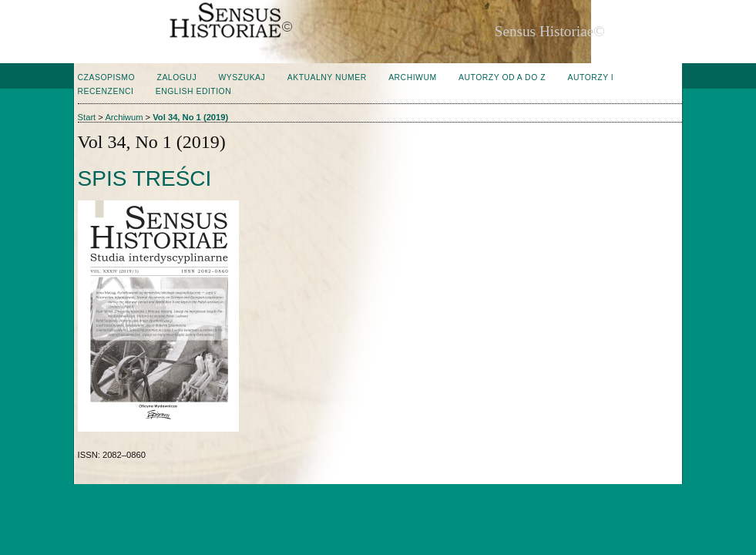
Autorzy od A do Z (502, 77)
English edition (193, 91)
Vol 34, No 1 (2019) (190, 117)
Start (87, 117)
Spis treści (145, 178)
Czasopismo (106, 77)
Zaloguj (177, 77)
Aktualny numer (327, 77)
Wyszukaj (242, 77)
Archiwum (412, 77)
